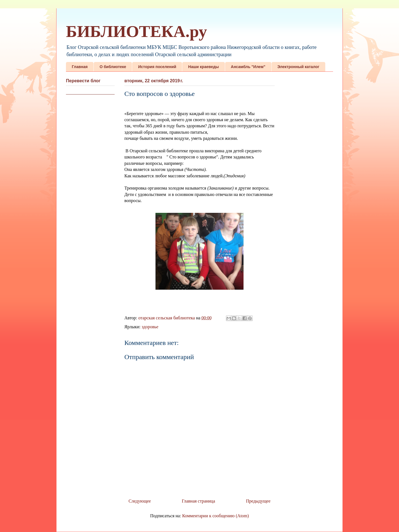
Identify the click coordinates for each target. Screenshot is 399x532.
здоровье (150, 327)
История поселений (157, 67)
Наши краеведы (203, 67)
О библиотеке (113, 67)
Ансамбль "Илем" (248, 67)
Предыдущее (258, 501)
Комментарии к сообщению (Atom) (216, 516)
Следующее (140, 501)
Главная (80, 67)
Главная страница (198, 501)
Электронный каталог (298, 67)
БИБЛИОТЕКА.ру (136, 31)
